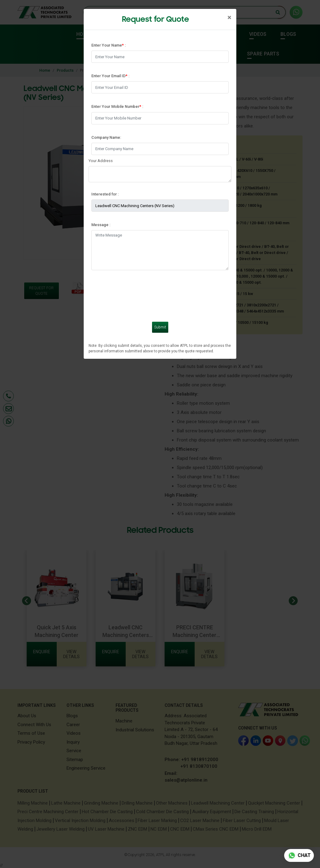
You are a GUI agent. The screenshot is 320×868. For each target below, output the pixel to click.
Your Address (101, 161)
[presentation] (138, 292)
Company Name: (106, 137)
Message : (101, 225)
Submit (160, 327)
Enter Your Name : (109, 45)
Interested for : (105, 194)
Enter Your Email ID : (110, 76)
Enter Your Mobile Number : (117, 106)
